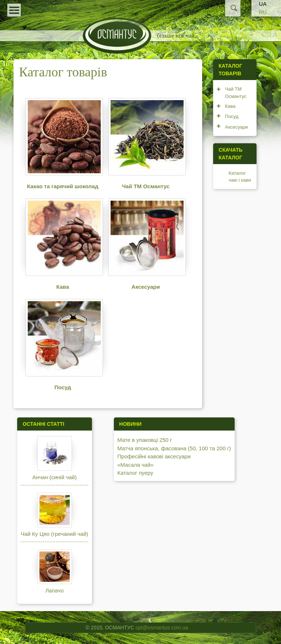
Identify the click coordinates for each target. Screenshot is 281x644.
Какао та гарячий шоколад (63, 186)
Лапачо (54, 590)
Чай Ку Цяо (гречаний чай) (55, 534)
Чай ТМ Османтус (146, 186)
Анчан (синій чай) (55, 477)
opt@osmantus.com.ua (162, 628)
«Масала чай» (136, 465)
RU (263, 12)
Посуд (63, 387)
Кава (63, 287)
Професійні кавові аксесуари (154, 456)
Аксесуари (146, 287)
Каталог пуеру (135, 473)
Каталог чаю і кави (240, 177)
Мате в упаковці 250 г (145, 440)
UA (263, 4)
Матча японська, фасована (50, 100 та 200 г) (174, 448)
